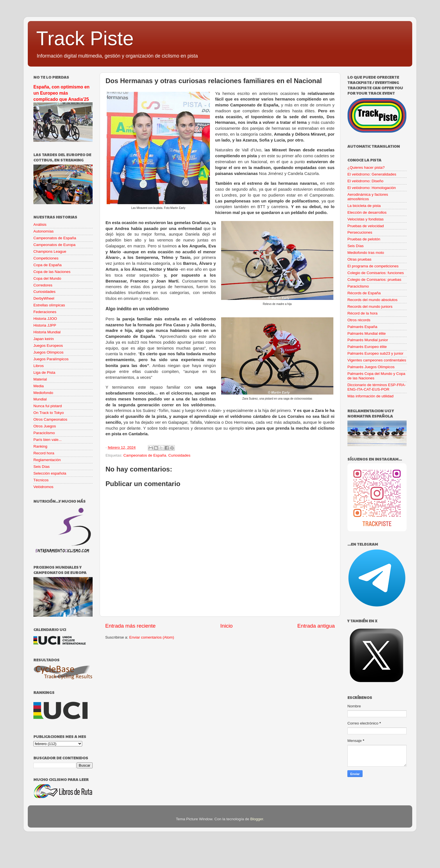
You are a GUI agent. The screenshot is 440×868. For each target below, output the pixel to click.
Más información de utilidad (370, 396)
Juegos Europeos (48, 346)
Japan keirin (44, 339)
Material (40, 379)
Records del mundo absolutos (373, 300)
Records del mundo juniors (370, 307)
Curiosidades (179, 455)
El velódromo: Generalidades (372, 174)
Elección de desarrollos (367, 212)
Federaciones (45, 312)
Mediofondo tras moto (366, 253)
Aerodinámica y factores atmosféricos (368, 197)
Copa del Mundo (47, 278)
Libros (39, 366)
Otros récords (359, 320)
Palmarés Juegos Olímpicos (371, 367)
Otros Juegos (45, 426)
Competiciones (46, 258)
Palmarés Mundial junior (368, 340)
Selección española (50, 473)
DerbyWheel (44, 298)
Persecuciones (360, 232)
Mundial (40, 399)
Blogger (257, 819)
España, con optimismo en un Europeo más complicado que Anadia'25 (61, 93)
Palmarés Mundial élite (367, 333)
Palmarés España (362, 327)
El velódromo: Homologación (372, 188)
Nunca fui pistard (48, 406)
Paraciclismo (44, 433)
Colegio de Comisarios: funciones (376, 273)
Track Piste (85, 38)
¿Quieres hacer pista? (366, 168)
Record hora (44, 453)
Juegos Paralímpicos (51, 359)
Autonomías (43, 231)
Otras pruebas (359, 259)
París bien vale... (48, 440)
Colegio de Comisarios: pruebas (374, 280)
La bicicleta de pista (364, 206)
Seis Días (42, 467)
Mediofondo (43, 393)
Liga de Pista (44, 373)
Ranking (40, 446)
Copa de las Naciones (52, 272)
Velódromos (43, 487)
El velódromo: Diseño (365, 181)
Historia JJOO (45, 319)
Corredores (43, 285)
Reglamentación (47, 460)
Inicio (226, 626)
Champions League (50, 251)
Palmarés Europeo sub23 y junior (375, 353)
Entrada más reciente (130, 626)
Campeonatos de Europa (54, 245)
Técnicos (41, 480)
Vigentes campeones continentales (377, 360)
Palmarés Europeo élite (367, 347)
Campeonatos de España (145, 455)
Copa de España (48, 265)
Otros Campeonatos (50, 419)
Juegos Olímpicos (48, 352)
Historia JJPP (45, 325)
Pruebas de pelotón (364, 239)
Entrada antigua (316, 626)
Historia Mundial (47, 332)
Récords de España (364, 293)
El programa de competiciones (373, 266)
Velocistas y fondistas (365, 219)
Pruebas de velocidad (366, 226)
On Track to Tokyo (49, 413)
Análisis (40, 225)
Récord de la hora (362, 313)
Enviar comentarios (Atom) (152, 637)
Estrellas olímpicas (49, 305)
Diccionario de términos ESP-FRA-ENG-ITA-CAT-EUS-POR (377, 387)
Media (39, 386)
